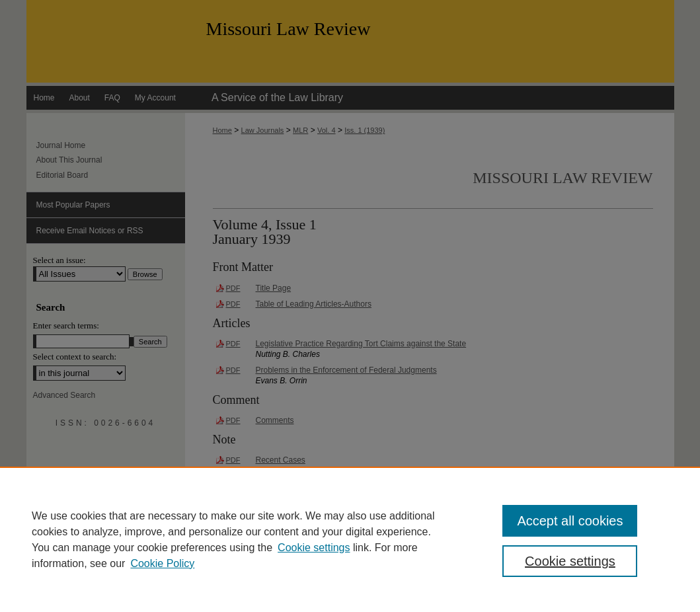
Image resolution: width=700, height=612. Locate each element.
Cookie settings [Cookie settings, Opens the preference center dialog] (570, 561)
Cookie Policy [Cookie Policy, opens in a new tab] (162, 563)
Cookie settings (314, 548)
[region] (350, 539)
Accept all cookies (570, 521)
